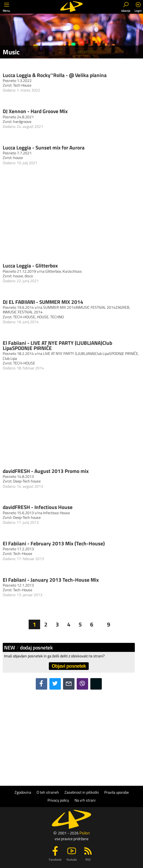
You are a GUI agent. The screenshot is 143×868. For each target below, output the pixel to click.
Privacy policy (58, 800)
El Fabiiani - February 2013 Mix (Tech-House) (54, 543)
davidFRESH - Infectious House (38, 507)
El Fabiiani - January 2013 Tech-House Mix (51, 580)
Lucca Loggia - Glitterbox (30, 265)
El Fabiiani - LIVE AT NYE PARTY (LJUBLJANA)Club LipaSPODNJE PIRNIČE (57, 345)
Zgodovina (23, 792)
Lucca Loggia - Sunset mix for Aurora (44, 147)
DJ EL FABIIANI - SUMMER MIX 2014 (43, 302)
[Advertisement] (69, 733)
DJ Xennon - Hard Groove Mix (35, 111)
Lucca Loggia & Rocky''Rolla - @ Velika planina (55, 75)
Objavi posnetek (69, 666)
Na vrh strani (85, 800)
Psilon (85, 833)
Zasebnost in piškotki (82, 792)
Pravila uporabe (117, 792)
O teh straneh (48, 792)
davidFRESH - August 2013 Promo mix (46, 471)
